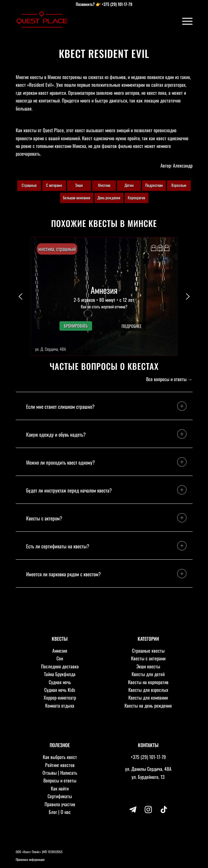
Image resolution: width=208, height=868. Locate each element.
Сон (60, 658)
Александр (183, 165)
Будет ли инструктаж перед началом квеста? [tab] (106, 490)
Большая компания (77, 198)
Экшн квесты (148, 666)
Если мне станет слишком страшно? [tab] (106, 406)
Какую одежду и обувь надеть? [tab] (106, 434)
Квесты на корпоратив (148, 682)
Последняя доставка (60, 666)
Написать (69, 773)
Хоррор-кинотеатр (60, 697)
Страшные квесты (148, 651)
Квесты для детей (148, 674)
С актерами (54, 185)
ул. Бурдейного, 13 (148, 777)
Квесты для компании (148, 697)
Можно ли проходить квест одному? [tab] (106, 462)
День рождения (109, 198)
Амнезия (60, 651)
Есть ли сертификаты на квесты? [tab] (106, 546)
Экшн (79, 185)
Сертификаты (60, 796)
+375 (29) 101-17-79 (117, 4)
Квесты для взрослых (148, 690)
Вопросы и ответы (60, 780)
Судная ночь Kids (60, 690)
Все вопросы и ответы (166, 379)
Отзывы (50, 773)
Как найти (60, 788)
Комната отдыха (60, 706)
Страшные (29, 185)
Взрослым (179, 185)
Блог (53, 812)
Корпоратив (136, 198)
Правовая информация (30, 859)
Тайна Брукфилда (60, 674)
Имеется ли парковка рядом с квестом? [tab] (106, 574)
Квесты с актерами (148, 658)
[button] (104, 296)
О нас (66, 812)
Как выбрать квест (60, 757)
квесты (30, 130)
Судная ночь (60, 682)
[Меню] (184, 21)
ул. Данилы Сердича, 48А (148, 769)
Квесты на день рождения (148, 706)
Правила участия (60, 804)
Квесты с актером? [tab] (106, 518)
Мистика (104, 185)
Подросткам (154, 185)
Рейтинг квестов (60, 765)
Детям (129, 185)
